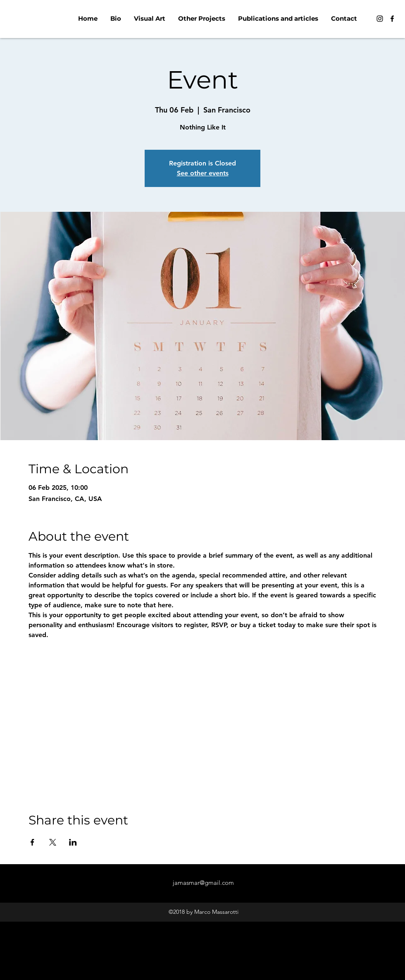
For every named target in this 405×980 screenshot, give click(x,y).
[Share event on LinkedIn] (73, 842)
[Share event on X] (53, 842)
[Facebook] (392, 19)
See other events (203, 173)
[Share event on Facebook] (32, 842)
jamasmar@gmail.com (203, 883)
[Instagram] (380, 19)
